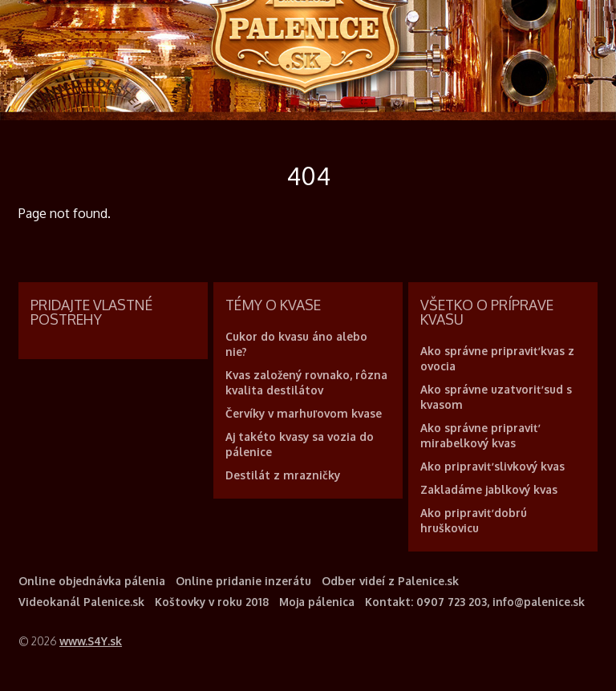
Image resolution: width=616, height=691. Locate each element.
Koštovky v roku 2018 (212, 602)
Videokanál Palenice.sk (81, 602)
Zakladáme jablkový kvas (489, 489)
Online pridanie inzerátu (243, 581)
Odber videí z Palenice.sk (390, 581)
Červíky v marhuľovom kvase (304, 413)
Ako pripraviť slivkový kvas (492, 466)
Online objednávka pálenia (92, 581)
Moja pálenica (317, 602)
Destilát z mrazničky (283, 475)
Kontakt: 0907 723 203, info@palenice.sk (475, 602)
